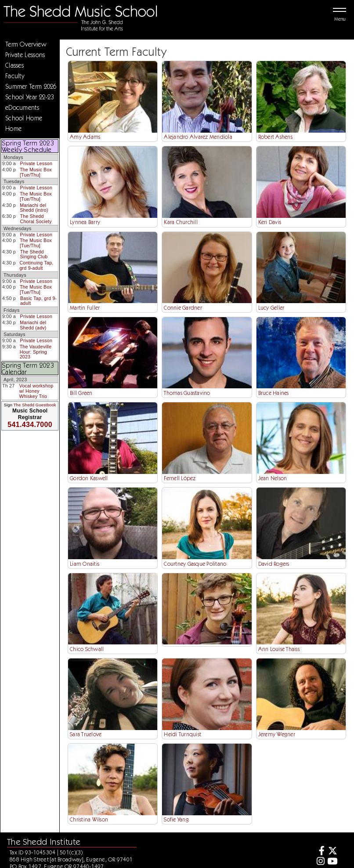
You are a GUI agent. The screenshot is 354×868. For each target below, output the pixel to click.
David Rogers (274, 564)
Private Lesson (36, 163)
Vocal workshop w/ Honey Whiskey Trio (36, 391)
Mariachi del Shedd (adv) (33, 325)
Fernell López (180, 478)
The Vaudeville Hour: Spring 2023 (36, 352)
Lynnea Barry (85, 222)
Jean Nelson (273, 478)
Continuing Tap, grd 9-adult (36, 265)
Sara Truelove (86, 734)
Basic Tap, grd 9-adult (38, 301)
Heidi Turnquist (182, 734)
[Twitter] (332, 852)
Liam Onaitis (85, 564)
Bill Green (81, 393)
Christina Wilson (89, 819)
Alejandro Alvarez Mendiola (198, 137)
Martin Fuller (85, 308)
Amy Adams (85, 137)
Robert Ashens (275, 137)
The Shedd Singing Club (34, 254)
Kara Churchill (181, 222)
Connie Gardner (183, 308)
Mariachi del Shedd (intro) (34, 208)
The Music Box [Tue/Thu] (36, 172)
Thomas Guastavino (187, 393)
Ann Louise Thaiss (279, 649)
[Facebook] (320, 852)
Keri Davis (270, 222)
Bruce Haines (274, 393)
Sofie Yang (176, 819)
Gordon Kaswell (89, 478)
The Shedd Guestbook (35, 405)
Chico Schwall (87, 649)
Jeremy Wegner (277, 734)
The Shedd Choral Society (36, 219)
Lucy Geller (271, 308)
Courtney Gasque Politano (195, 564)
